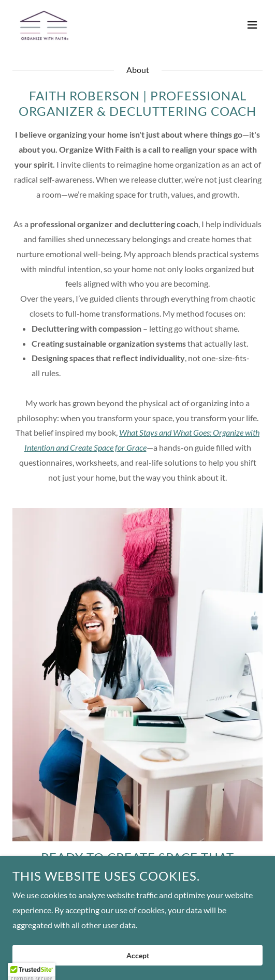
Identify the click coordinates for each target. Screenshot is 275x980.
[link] (44, 25)
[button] (252, 25)
